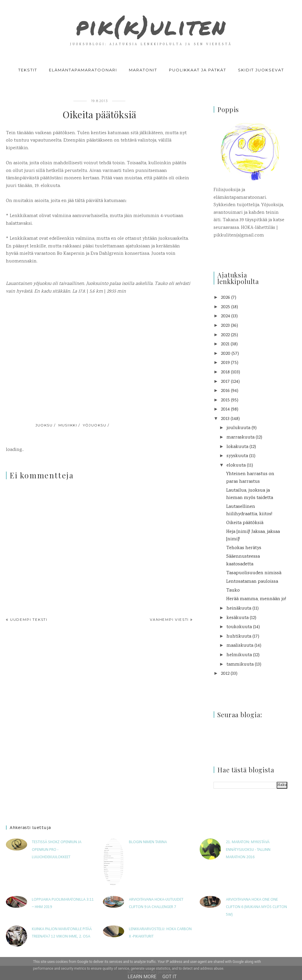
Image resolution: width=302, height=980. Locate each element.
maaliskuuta (240, 646)
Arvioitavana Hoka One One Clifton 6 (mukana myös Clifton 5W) (256, 907)
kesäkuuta (238, 618)
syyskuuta (237, 456)
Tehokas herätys (244, 548)
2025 (225, 307)
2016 (225, 391)
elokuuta (236, 466)
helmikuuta (239, 655)
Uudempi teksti (29, 619)
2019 (225, 363)
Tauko (233, 591)
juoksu (44, 425)
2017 (225, 382)
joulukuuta (238, 428)
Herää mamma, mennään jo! (256, 599)
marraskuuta (241, 438)
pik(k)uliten (151, 25)
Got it (169, 977)
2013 (225, 419)
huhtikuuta (239, 637)
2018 (225, 372)
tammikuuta (240, 665)
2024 (225, 316)
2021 (225, 344)
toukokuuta (239, 627)
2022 (225, 335)
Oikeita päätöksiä (245, 523)
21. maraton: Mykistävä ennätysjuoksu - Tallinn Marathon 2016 (248, 850)
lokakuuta (237, 447)
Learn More (142, 977)
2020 (226, 354)
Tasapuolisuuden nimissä (254, 573)
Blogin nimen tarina (148, 842)
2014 (225, 409)
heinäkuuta (239, 609)
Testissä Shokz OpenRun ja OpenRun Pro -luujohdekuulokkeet (57, 850)
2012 (225, 674)
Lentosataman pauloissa (252, 582)
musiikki (68, 425)
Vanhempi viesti (169, 619)
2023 (225, 326)
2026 (225, 298)
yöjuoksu (95, 425)
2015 (225, 400)
